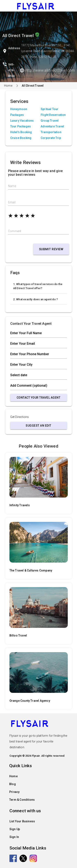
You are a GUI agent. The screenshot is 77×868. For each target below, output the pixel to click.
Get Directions (20, 417)
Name (12, 186)
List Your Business (22, 821)
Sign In (14, 837)
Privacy (14, 792)
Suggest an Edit (38, 426)
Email (12, 202)
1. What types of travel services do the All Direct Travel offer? (38, 286)
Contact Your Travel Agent (39, 398)
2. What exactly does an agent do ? (36, 299)
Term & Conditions (22, 800)
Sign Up (15, 829)
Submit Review (51, 249)
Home (8, 86)
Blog (13, 784)
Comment (15, 231)
